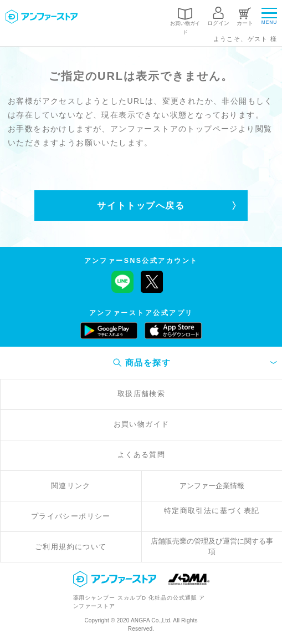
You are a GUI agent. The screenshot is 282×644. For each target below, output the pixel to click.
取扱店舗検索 (141, 394)
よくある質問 (141, 455)
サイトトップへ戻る (141, 206)
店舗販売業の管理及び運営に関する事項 (212, 547)
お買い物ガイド (185, 28)
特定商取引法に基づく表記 (212, 511)
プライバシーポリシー (71, 516)
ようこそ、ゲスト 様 (245, 39)
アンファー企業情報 (212, 486)
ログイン (218, 23)
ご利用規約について (71, 547)
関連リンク (71, 486)
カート (245, 23)
